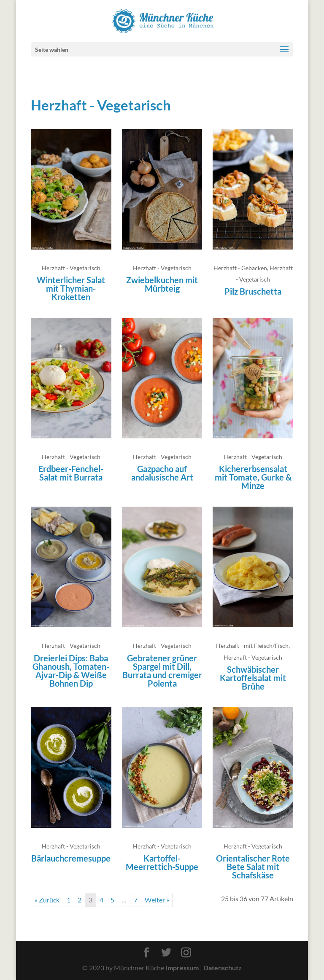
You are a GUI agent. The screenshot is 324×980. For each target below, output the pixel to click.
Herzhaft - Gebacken (240, 268)
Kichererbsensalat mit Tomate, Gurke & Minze (253, 477)
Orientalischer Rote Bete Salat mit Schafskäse (253, 867)
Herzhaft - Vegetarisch (71, 268)
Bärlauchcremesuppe (71, 858)
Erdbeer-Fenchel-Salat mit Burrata (71, 473)
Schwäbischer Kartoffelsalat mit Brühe (253, 678)
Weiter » (157, 900)
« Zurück (47, 900)
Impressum (182, 968)
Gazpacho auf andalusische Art (162, 473)
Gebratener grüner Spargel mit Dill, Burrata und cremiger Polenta (162, 671)
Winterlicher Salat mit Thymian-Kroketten (71, 288)
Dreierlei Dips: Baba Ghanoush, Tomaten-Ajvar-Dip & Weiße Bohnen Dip (71, 671)
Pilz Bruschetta (253, 291)
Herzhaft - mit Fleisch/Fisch (252, 646)
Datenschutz (223, 968)
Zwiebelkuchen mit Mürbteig (162, 284)
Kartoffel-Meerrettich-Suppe (162, 862)
